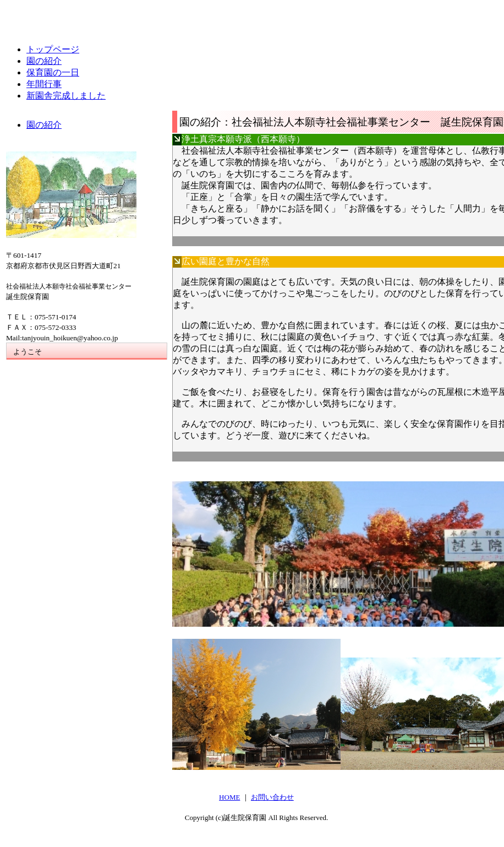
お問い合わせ (272, 797)
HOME (229, 797)
